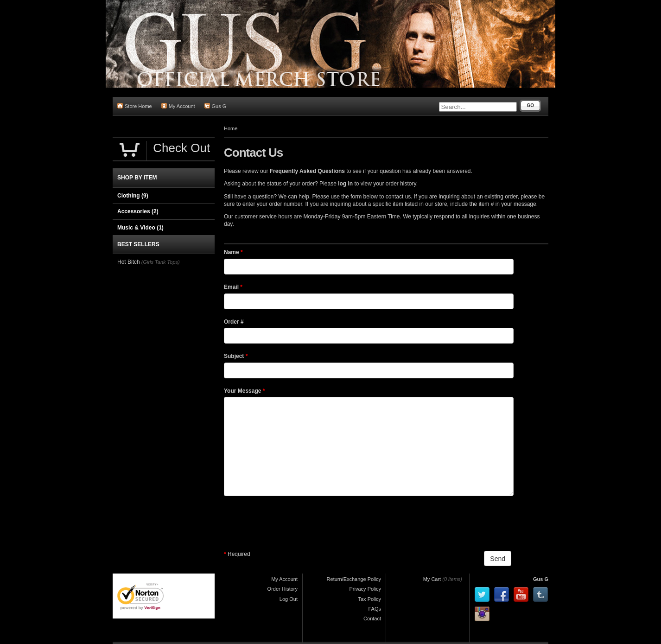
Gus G (216, 106)
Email (233, 287)
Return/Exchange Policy (354, 579)
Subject (236, 356)
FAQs (375, 609)
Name (233, 252)
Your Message (244, 391)
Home (231, 128)
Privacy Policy (365, 589)
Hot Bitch (129, 262)
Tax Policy (369, 599)
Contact (372, 618)
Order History (283, 589)
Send (498, 559)
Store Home (135, 106)
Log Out (289, 599)
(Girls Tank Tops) (161, 262)
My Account (178, 106)
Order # (234, 322)
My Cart (432, 579)
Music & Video (140, 228)
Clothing (133, 196)
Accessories (138, 211)
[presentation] (294, 523)
